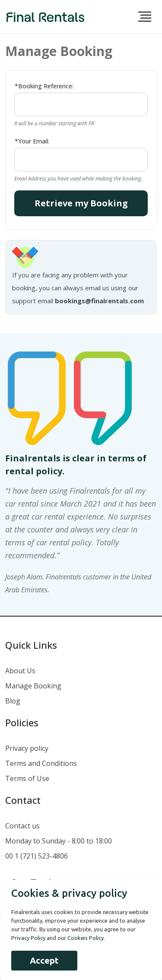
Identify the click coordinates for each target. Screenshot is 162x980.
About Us (20, 671)
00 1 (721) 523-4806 (37, 856)
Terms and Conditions (41, 763)
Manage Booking (33, 686)
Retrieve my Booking (81, 203)
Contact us (22, 826)
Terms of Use (27, 778)
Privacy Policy (28, 938)
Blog (13, 701)
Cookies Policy (86, 938)
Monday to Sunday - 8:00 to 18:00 (59, 841)
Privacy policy (27, 748)
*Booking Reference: (44, 86)
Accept (44, 960)
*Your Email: (32, 141)
